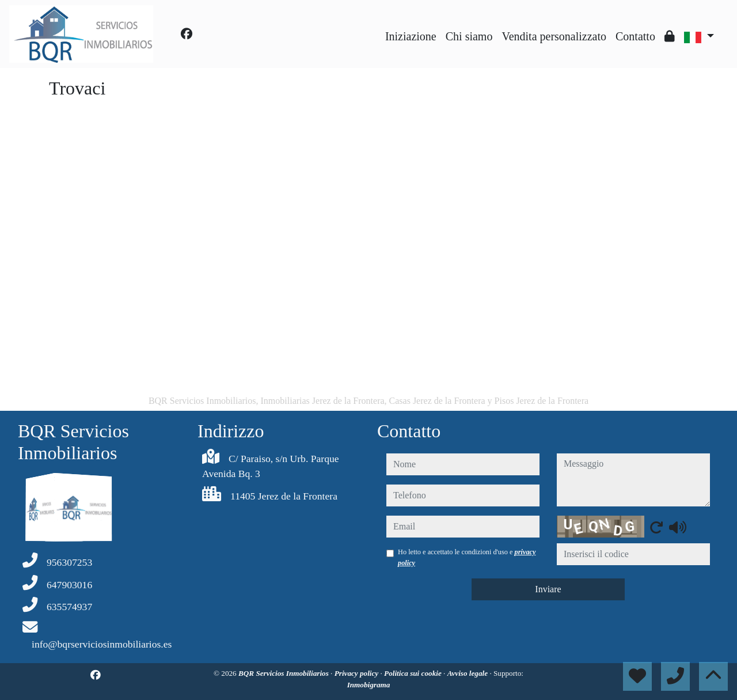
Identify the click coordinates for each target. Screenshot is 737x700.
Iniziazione (411, 36)
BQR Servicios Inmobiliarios (284, 673)
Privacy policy (358, 673)
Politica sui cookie (414, 673)
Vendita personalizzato (554, 36)
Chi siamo (469, 36)
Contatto (635, 36)
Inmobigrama (369, 685)
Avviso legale (469, 673)
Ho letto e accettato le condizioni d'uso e (467, 557)
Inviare (548, 589)
